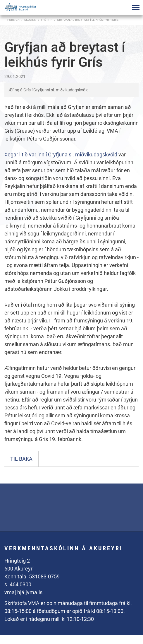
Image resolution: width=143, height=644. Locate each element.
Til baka (21, 459)
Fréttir (47, 20)
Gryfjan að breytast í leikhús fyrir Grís (88, 20)
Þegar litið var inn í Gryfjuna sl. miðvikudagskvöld (61, 154)
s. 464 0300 (18, 584)
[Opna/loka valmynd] (136, 7)
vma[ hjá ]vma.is (23, 592)
